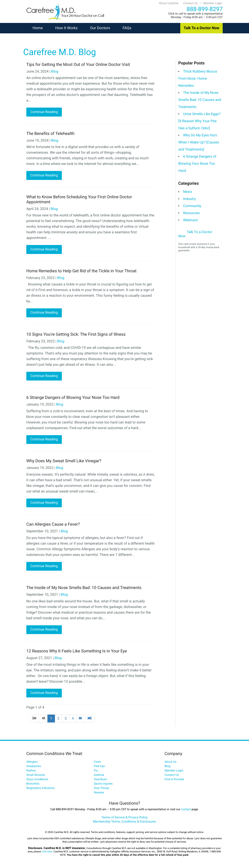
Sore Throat (101, 789)
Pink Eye (99, 768)
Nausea (99, 794)
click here (47, 853)
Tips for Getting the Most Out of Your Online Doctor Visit (78, 64)
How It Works (66, 28)
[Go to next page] (81, 720)
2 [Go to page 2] (58, 720)
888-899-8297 (205, 9)
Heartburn (100, 781)
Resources (191, 213)
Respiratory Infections (41, 789)
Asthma (99, 776)
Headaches (34, 768)
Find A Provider (174, 781)
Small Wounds (36, 776)
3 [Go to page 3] (66, 720)
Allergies (32, 763)
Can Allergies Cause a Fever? (53, 525)
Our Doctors (100, 28)
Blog (55, 72)
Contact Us (190, 3)
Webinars (190, 220)
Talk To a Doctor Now (201, 28)
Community (192, 206)
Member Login (213, 3)
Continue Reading (44, 112)
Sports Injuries (103, 785)
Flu (96, 772)
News (187, 192)
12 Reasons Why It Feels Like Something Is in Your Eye (77, 652)
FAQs (127, 28)
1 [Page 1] (51, 720)
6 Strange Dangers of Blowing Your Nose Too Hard (73, 398)
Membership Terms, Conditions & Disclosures (125, 823)
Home (38, 28)
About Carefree (169, 3)
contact (186, 811)
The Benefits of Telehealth (50, 133)
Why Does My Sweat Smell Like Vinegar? (64, 462)
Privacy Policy (138, 819)
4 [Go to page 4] (73, 720)
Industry (189, 199)
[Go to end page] (90, 720)
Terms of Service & (115, 819)
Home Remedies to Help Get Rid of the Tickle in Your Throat (81, 271)
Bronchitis (33, 785)
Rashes (31, 772)
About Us (171, 763)
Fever (97, 763)
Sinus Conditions (37, 781)
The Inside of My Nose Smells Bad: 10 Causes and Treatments (84, 589)
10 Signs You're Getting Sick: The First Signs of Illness (76, 335)
